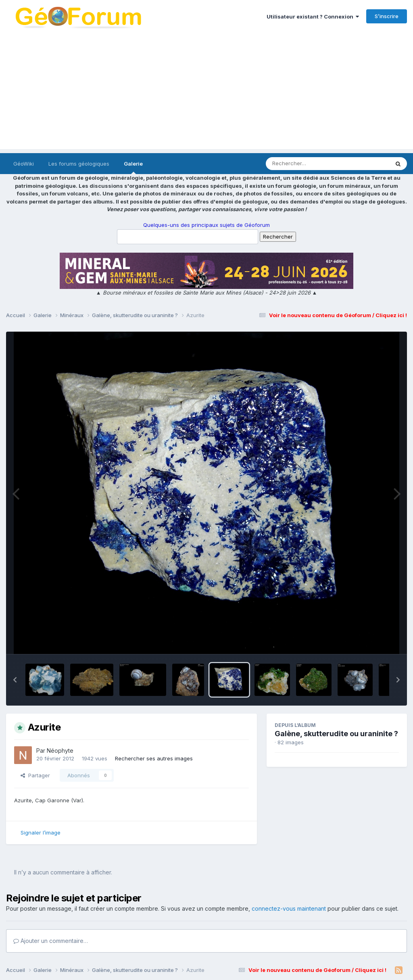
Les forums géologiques (79, 164)
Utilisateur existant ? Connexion (313, 17)
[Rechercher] (304, 164)
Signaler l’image (41, 833)
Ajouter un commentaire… (51, 941)
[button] (15, 680)
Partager (35, 775)
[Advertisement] (206, 93)
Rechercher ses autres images (154, 758)
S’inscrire (387, 16)
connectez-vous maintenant (289, 908)
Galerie (133, 167)
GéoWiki (24, 164)
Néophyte (60, 751)
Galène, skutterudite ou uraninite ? (336, 734)
